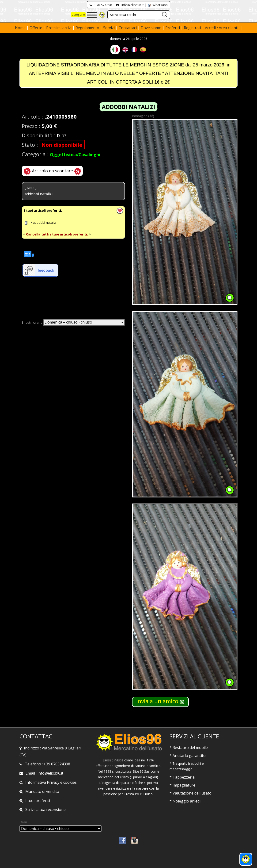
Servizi (109, 28)
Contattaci (128, 28)
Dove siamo (151, 28)
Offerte (36, 28)
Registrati (192, 28)
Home (21, 28)
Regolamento (88, 28)
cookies (70, 782)
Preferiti (173, 28)
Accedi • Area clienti (222, 28)
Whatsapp (158, 5)
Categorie (78, 15)
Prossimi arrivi (59, 28)
